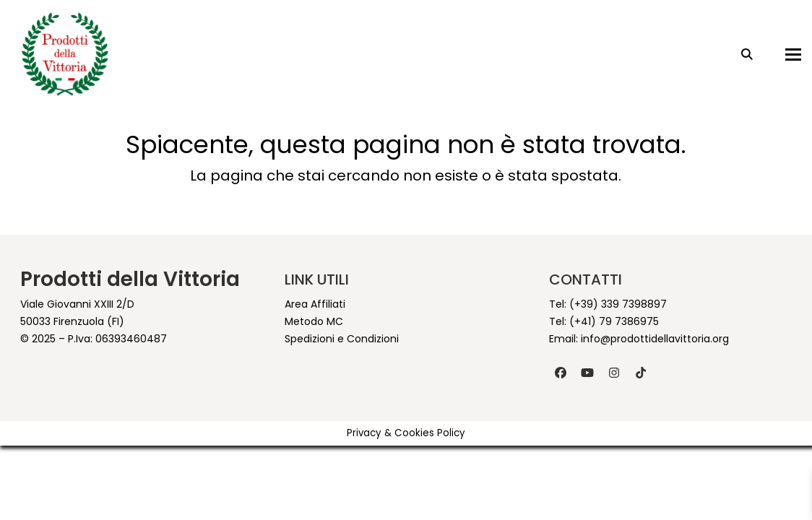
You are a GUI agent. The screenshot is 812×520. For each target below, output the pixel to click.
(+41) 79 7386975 (614, 321)
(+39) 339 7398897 (618, 304)
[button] (782, 55)
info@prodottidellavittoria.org (655, 339)
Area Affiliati (315, 304)
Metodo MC (314, 321)
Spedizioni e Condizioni (342, 339)
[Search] (736, 54)
